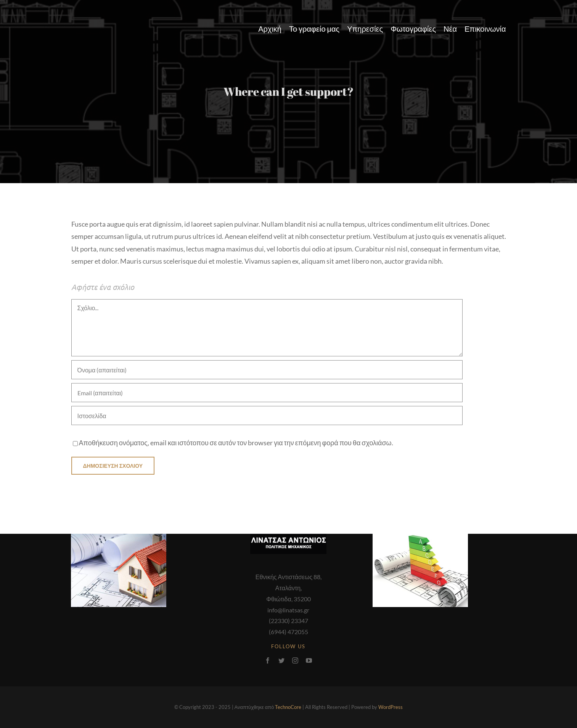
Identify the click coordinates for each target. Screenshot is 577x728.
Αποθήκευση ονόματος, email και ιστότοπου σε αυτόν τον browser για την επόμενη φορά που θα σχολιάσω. (236, 443)
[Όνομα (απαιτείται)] (267, 370)
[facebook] (268, 660)
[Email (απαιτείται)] (267, 393)
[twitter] (281, 660)
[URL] (267, 416)
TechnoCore (288, 707)
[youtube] (309, 660)
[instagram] (295, 660)
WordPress (391, 707)
